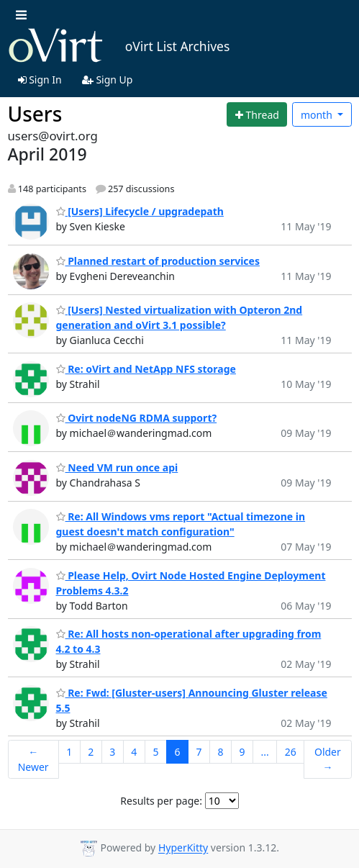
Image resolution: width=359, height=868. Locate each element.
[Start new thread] (257, 114)
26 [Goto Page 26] (291, 752)
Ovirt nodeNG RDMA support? (137, 418)
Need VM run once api (117, 467)
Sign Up (108, 80)
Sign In (40, 80)
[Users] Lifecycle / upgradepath (140, 211)
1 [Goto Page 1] (69, 752)
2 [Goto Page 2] (91, 752)
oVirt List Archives (119, 46)
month (318, 115)
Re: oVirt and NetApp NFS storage (146, 369)
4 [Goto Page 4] (134, 752)
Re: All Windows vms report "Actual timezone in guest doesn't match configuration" (181, 524)
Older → (328, 759)
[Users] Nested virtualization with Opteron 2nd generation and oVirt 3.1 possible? (179, 317)
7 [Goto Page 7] (199, 752)
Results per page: (161, 801)
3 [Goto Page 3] (112, 752)
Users (35, 114)
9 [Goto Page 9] (242, 752)
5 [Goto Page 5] (155, 752)
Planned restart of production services (158, 261)
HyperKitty (183, 848)
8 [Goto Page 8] (220, 752)
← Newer (33, 759)
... (264, 752)
